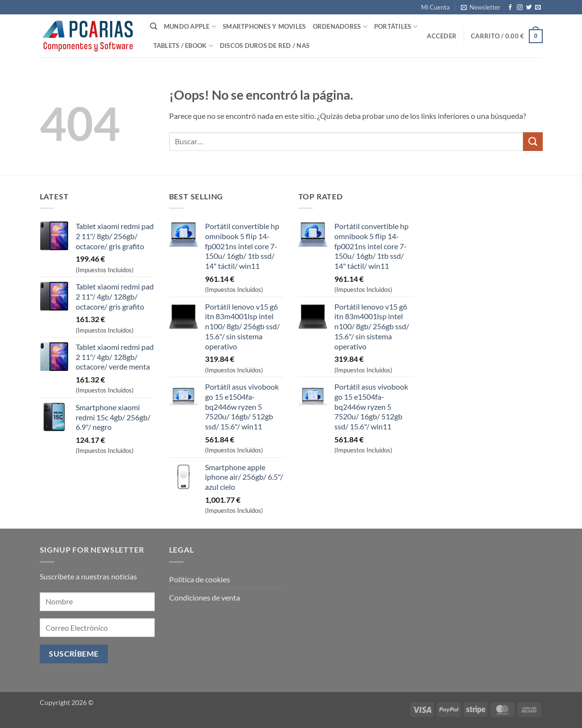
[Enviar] (533, 142)
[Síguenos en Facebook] (510, 8)
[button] (481, 7)
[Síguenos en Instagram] (520, 8)
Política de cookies (200, 579)
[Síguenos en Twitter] (529, 8)
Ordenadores (340, 27)
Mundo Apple (190, 27)
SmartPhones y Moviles (264, 26)
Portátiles (396, 27)
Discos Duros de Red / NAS (265, 46)
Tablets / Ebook (183, 46)
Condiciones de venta (205, 597)
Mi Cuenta (435, 7)
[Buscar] (154, 26)
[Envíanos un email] (538, 8)
